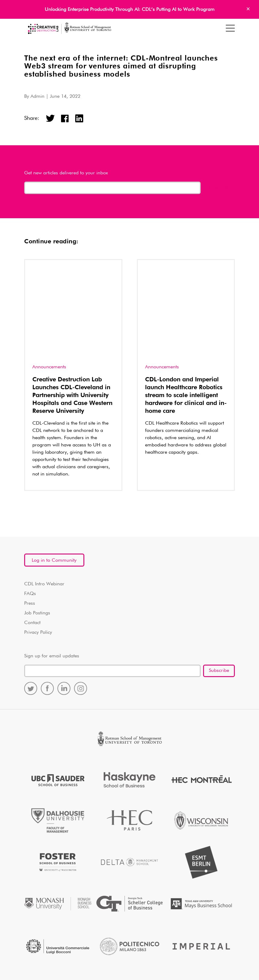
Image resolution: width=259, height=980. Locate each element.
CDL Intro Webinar (44, 488)
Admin (37, 97)
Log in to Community (54, 464)
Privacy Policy (38, 536)
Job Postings (37, 517)
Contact (32, 527)
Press (30, 507)
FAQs (30, 498)
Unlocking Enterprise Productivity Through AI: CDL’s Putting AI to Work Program (130, 10)
